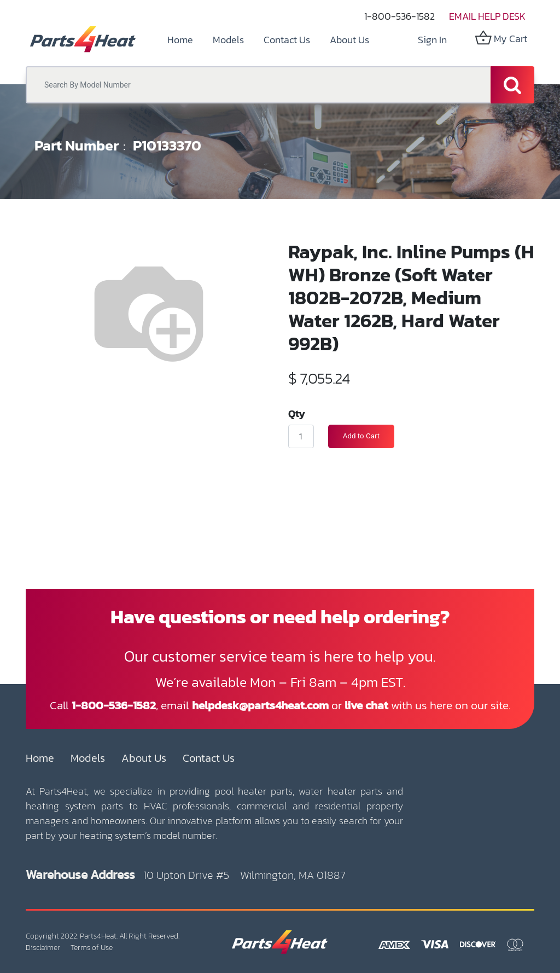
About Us (144, 758)
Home (40, 758)
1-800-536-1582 (399, 16)
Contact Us (209, 758)
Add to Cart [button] (361, 436)
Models (88, 758)
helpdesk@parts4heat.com (260, 705)
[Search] (512, 85)
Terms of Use (92, 948)
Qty (297, 413)
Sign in (432, 40)
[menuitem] (180, 40)
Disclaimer (43, 948)
